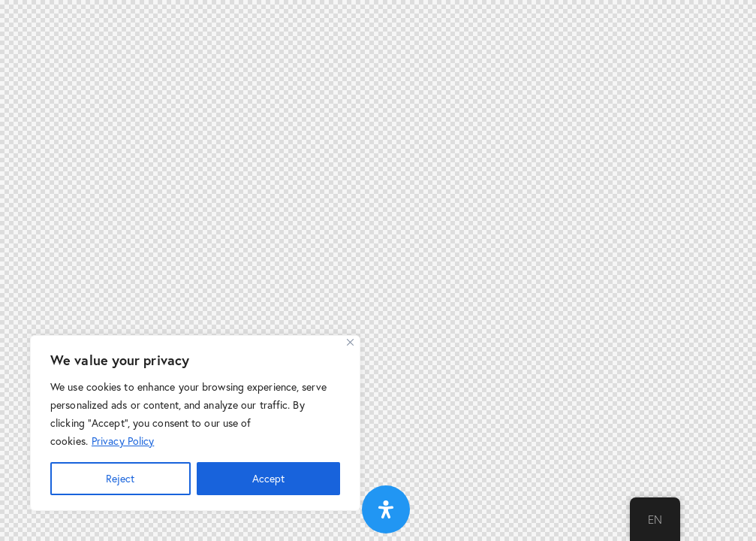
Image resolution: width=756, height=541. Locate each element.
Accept (268, 478)
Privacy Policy (123, 441)
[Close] (350, 342)
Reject (120, 478)
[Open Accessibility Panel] (386, 509)
